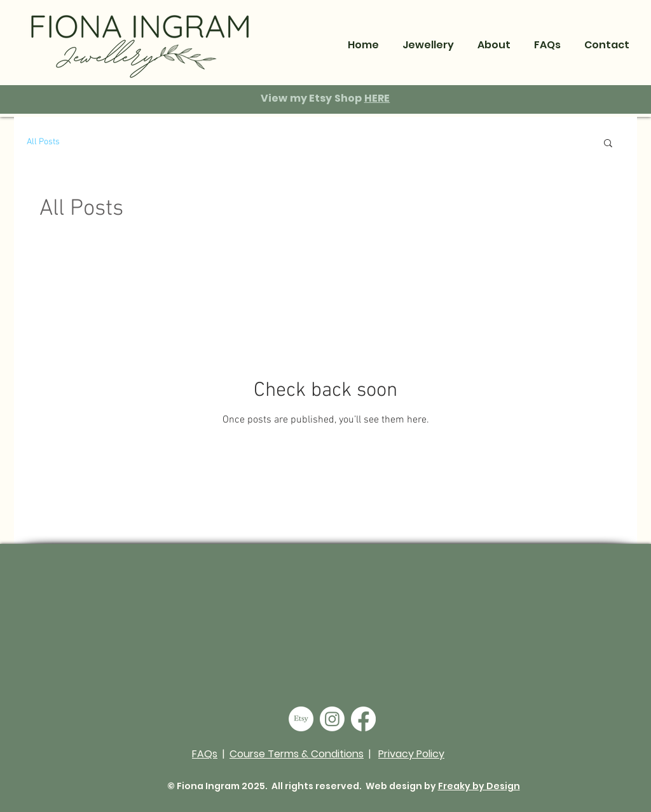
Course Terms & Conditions (297, 754)
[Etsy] (301, 719)
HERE (377, 98)
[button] (494, 45)
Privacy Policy (411, 754)
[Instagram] (332, 719)
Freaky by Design (479, 786)
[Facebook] (363, 719)
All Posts (43, 142)
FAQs (205, 754)
